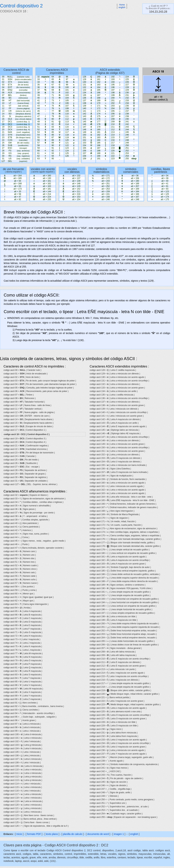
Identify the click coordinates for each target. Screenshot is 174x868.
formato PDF (34, 834)
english (122, 7)
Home (122, 5)
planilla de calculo (73, 834)
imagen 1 (119, 834)
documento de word (98, 834)
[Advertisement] (58, 40)
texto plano (52, 834)
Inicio (19, 834)
